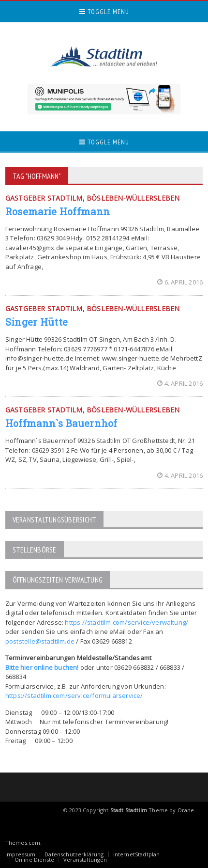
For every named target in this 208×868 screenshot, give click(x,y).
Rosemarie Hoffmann (58, 211)
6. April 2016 (180, 282)
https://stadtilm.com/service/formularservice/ (74, 695)
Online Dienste (34, 860)
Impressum (21, 854)
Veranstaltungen (85, 860)
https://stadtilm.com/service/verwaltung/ (126, 622)
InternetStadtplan (137, 854)
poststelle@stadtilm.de (40, 641)
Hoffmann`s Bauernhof (61, 423)
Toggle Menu (104, 12)
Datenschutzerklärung (74, 854)
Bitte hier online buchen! (42, 667)
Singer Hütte (37, 322)
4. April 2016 (180, 383)
